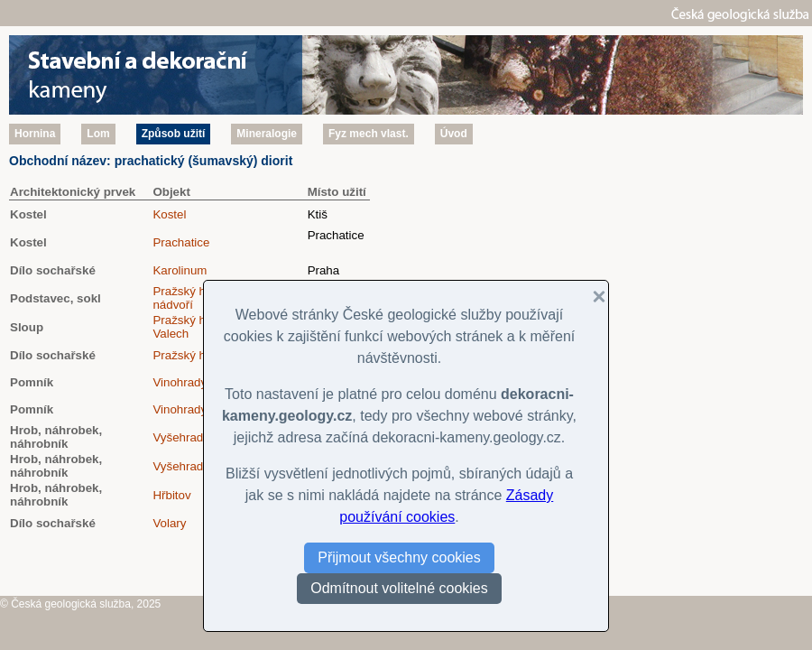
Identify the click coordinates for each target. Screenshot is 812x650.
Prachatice (181, 242)
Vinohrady (180, 382)
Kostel (169, 214)
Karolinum (180, 270)
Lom (98, 134)
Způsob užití (174, 134)
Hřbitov (171, 495)
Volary (169, 523)
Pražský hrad (188, 355)
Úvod (454, 134)
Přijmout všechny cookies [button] (399, 557)
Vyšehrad (178, 437)
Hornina (35, 134)
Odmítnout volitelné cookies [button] (399, 588)
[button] (592, 297)
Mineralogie (267, 134)
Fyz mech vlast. (369, 134)
